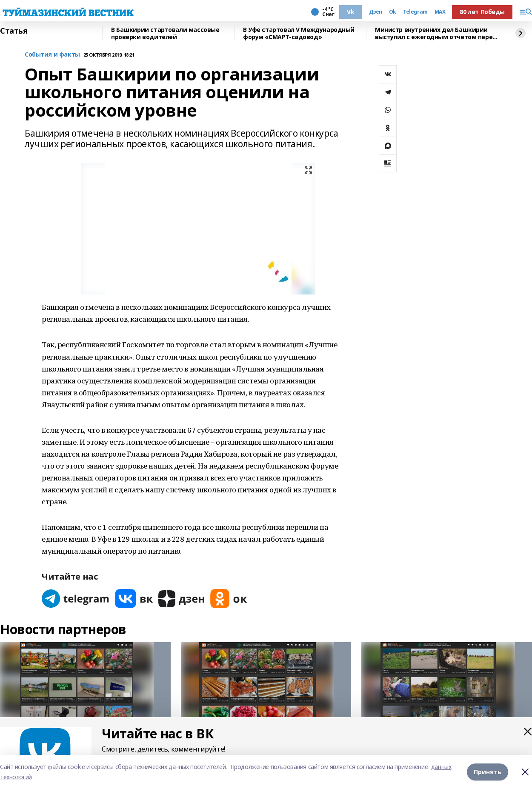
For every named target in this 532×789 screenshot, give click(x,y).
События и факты (52, 55)
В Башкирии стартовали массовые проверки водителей (165, 33)
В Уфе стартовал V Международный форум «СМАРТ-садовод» (299, 33)
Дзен (376, 12)
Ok (393, 12)
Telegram (415, 12)
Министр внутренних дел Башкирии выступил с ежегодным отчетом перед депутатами (436, 33)
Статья (14, 31)
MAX (440, 12)
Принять (488, 772)
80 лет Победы (482, 12)
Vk (350, 12)
